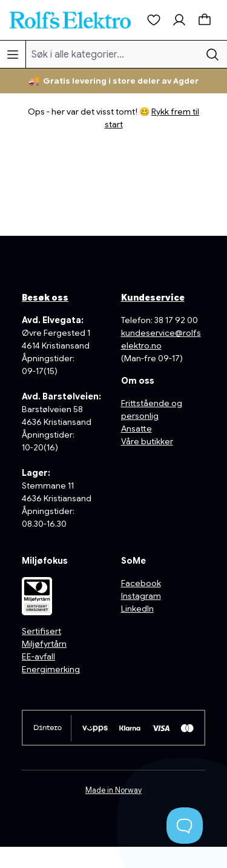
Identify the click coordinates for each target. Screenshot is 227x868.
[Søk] (212, 54)
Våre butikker (147, 441)
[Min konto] (179, 20)
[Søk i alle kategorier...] (112, 54)
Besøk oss (45, 298)
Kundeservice (153, 298)
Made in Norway (113, 790)
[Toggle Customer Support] (185, 826)
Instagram (141, 596)
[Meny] (13, 54)
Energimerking (51, 669)
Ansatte (137, 429)
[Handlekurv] (205, 20)
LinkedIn (137, 609)
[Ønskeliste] (154, 20)
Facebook (141, 583)
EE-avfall (38, 656)
